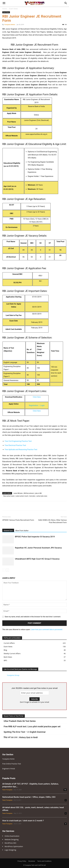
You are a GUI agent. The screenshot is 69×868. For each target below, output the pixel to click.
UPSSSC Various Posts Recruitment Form (18, 520)
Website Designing (12, 839)
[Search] (66, 3)
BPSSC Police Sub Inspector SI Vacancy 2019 (35, 537)
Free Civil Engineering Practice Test (18, 441)
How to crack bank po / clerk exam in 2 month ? (23, 821)
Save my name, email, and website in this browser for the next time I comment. (33, 617)
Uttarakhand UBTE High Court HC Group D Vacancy (37, 559)
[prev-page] (4, 570)
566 (65, 790)
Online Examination (12, 836)
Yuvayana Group (13, 675)
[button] (4, 3)
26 (66, 824)
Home (5, 9)
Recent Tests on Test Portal (14, 716)
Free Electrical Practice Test (15, 445)
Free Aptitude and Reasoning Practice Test (21, 449)
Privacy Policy (22, 861)
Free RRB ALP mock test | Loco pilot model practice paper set (32, 726)
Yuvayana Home (8, 759)
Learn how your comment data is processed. (47, 629)
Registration (34, 405)
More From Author (22, 531)
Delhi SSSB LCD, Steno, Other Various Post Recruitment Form (53, 521)
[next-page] (7, 570)
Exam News (13, 9)
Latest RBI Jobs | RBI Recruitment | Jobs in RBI (28, 493)
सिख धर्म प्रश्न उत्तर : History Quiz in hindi (21, 737)
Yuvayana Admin (10, 24)
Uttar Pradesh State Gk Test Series (20, 721)
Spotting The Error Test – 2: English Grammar (25, 732)
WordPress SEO (10, 843)
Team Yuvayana (7, 790)
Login (42, 405)
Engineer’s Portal (9, 769)
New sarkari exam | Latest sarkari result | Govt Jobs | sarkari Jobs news (25, 496)
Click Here (37, 397)
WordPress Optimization (14, 846)
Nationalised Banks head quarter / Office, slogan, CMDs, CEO (29, 797)
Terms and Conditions (44, 861)
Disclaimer (32, 861)
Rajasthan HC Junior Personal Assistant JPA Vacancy (38, 548)
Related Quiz (8, 531)
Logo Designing (10, 850)
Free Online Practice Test (12, 764)
